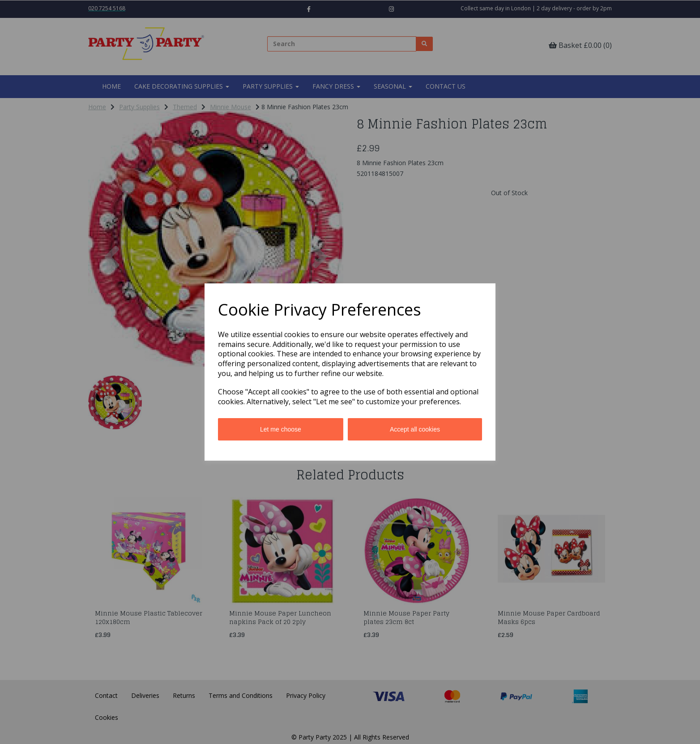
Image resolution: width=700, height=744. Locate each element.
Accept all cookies (415, 429)
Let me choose (281, 429)
